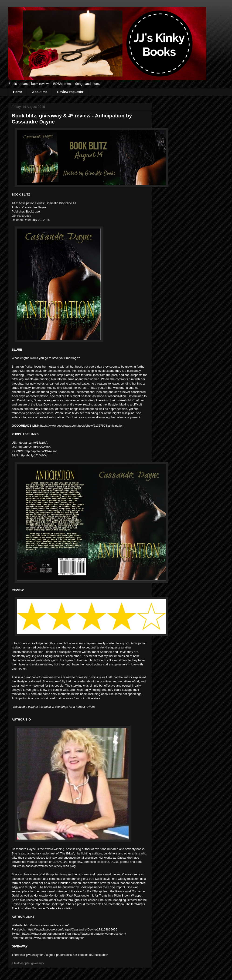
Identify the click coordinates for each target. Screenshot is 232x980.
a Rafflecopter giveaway (28, 963)
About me (40, 92)
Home (18, 92)
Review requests (70, 92)
